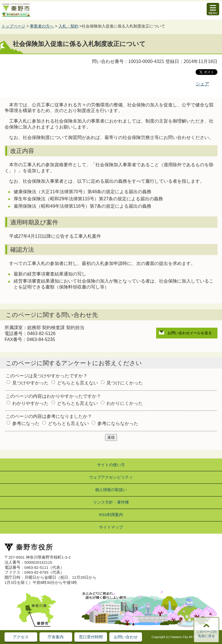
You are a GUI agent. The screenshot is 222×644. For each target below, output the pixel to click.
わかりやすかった (30, 403)
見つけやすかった (30, 383)
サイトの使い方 (111, 465)
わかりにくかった (125, 403)
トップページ (13, 26)
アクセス (21, 637)
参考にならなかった (118, 423)
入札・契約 (68, 26)
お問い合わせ (126, 637)
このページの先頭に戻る (206, 634)
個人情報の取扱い (111, 490)
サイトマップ (111, 527)
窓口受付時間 (91, 637)
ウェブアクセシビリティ (111, 477)
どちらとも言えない (78, 383)
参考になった (26, 423)
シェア (202, 84)
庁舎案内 (56, 637)
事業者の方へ (42, 26)
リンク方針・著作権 (111, 502)
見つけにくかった (125, 383)
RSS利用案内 (111, 515)
